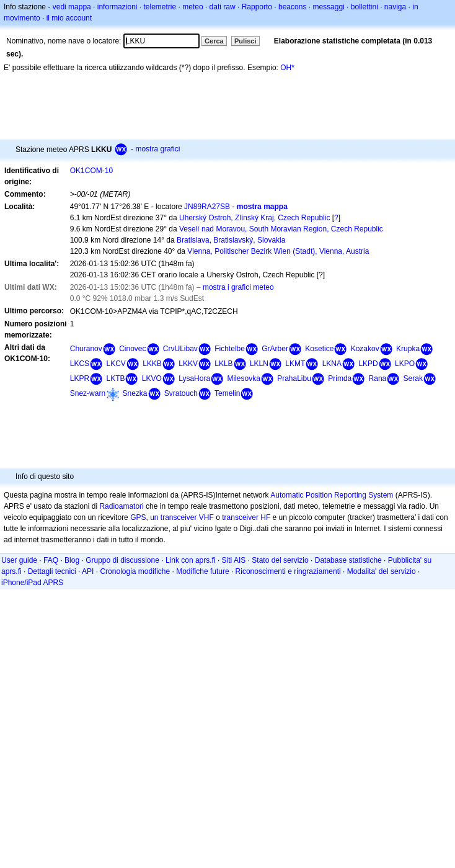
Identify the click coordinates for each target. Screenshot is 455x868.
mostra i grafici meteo (238, 287)
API (88, 571)
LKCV (116, 364)
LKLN (259, 364)
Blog (72, 560)
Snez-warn (88, 393)
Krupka (408, 349)
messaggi (328, 7)
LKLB (223, 364)
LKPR (80, 378)
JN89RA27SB (207, 207)
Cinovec (132, 349)
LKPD (368, 364)
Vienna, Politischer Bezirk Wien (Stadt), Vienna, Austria (278, 251)
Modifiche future (202, 571)
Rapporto (257, 7)
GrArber (275, 349)
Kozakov (365, 349)
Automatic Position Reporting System (332, 495)
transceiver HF (246, 517)
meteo (192, 7)
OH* (287, 68)
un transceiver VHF (182, 517)
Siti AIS (234, 560)
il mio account (69, 18)
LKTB (115, 378)
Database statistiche (348, 560)
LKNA (332, 364)
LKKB (152, 364)
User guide (19, 560)
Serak (413, 378)
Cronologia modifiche (135, 571)
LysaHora (194, 378)
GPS (138, 517)
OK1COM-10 (91, 171)
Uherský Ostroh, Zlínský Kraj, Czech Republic (254, 218)
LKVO (152, 378)
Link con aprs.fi (191, 560)
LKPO (405, 364)
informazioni (117, 7)
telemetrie (160, 7)
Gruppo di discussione (122, 560)
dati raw (223, 7)
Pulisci (245, 41)
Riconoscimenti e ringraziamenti (288, 571)
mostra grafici (157, 149)
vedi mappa (72, 7)
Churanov (86, 349)
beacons (292, 7)
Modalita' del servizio (382, 571)
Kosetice (319, 349)
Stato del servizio (280, 560)
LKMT (295, 364)
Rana (378, 378)
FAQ (51, 560)
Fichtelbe (230, 349)
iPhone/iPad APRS (32, 583)
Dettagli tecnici (52, 571)
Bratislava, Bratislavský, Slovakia (231, 240)
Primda (340, 378)
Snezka (135, 393)
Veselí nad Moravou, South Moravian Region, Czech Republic (281, 229)
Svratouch (181, 393)
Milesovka (243, 378)
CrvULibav (180, 349)
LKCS (80, 364)
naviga (395, 7)
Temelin (227, 393)
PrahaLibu (294, 378)
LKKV (188, 364)
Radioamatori (121, 506)
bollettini (364, 7)
